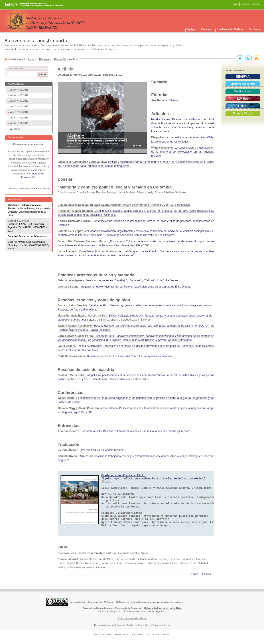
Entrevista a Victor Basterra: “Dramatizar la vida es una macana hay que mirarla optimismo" (124, 431)
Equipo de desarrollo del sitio (132, 618)
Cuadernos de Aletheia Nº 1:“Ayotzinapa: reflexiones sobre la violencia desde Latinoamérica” (153, 477)
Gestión (256, 4)
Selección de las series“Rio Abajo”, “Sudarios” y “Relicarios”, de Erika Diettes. (118, 280)
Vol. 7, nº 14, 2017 (19, 107)
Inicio (235, 4)
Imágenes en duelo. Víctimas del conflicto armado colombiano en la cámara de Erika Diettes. (124, 287)
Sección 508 (153, 635)
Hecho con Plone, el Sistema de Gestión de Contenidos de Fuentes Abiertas (132, 625)
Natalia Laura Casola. (166, 119)
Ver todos (15, 129)
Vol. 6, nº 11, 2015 (19, 123)
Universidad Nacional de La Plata (163, 608)
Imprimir (206, 574)
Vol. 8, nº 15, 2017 (19, 101)
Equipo (191, 29)
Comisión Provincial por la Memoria (27, 236)
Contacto (245, 4)
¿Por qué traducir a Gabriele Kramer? (91, 450)
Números (44, 59)
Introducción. (124, 205)
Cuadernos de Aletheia (230, 29)
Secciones (254, 29)
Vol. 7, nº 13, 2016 (19, 112)
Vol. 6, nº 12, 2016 (19, 118)
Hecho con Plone (102, 635)
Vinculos (206, 29)
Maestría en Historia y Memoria (24, 205)
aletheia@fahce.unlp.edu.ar (35, 188)
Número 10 (60, 59)
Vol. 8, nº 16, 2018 (19, 95)
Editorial (165, 100)
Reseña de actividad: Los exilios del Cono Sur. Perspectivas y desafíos (115, 356)
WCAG (167, 635)
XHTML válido (122, 635)
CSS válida (138, 635)
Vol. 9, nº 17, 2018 (19, 90)
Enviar (194, 574)
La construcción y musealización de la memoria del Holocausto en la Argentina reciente (183, 152)
